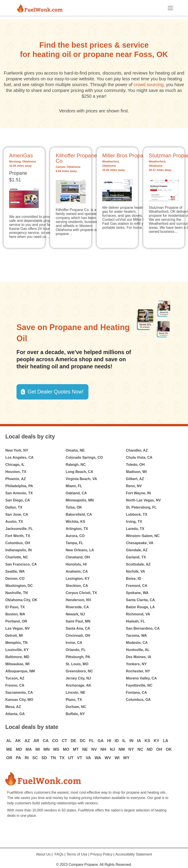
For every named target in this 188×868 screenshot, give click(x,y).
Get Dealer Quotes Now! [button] (56, 392)
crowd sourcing (149, 85)
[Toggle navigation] (170, 8)
